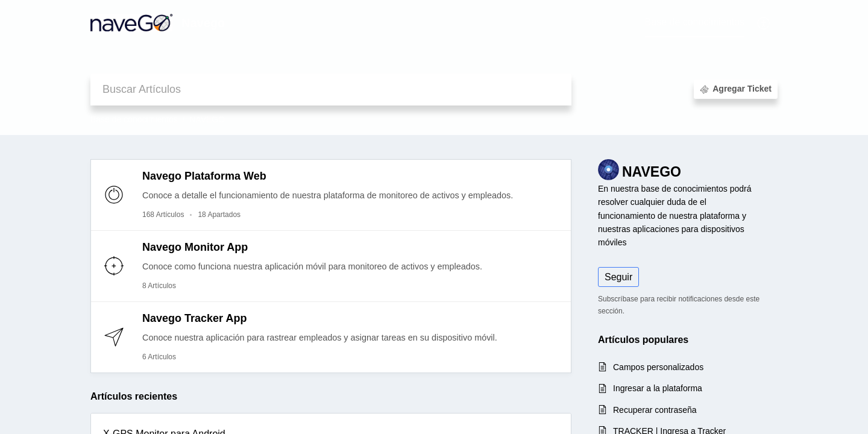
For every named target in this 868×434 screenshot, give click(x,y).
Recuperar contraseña (655, 410)
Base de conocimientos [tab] (695, 22)
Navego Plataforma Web (204, 176)
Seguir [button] (618, 277)
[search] (331, 90)
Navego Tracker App (194, 318)
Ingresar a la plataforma (658, 388)
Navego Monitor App (195, 247)
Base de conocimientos (134, 119)
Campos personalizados (658, 367)
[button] (764, 23)
